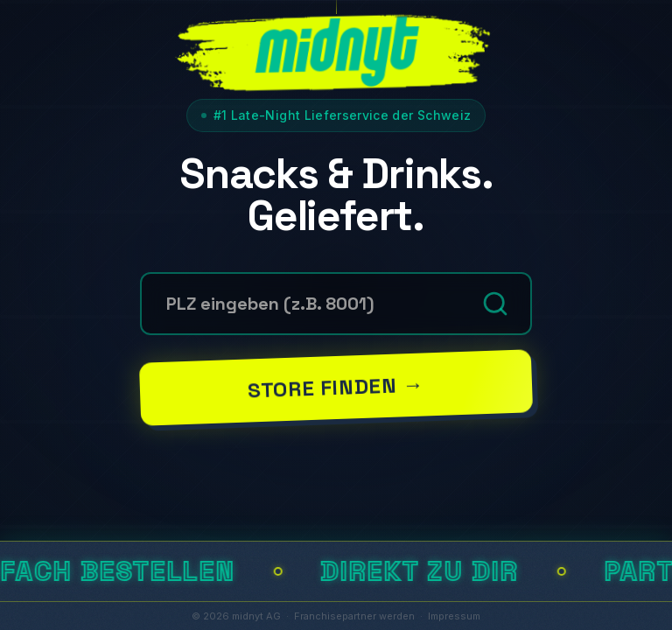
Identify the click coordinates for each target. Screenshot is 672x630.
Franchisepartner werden (354, 616)
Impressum (454, 616)
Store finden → (336, 387)
